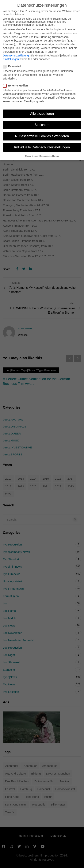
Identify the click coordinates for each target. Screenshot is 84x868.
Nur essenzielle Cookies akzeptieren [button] (42, 136)
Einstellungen (11, 59)
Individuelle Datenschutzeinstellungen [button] (42, 147)
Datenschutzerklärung (16, 55)
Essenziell (13, 66)
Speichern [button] (42, 125)
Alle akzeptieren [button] (42, 114)
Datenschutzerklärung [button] (49, 156)
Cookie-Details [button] (32, 156)
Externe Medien (17, 86)
